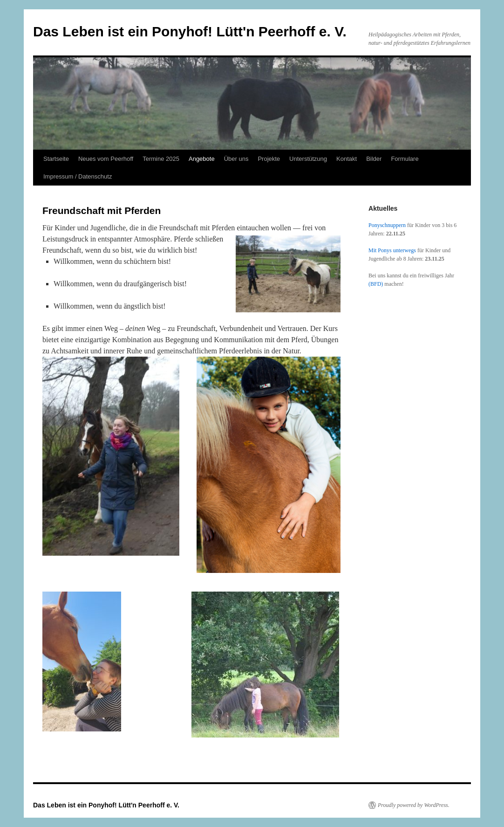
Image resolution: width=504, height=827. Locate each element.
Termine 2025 (161, 159)
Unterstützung (308, 159)
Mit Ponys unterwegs (392, 250)
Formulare (405, 159)
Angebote (202, 159)
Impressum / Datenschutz (78, 176)
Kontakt (347, 159)
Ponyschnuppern (387, 225)
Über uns (236, 159)
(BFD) (376, 284)
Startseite (56, 159)
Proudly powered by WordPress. (414, 805)
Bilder (374, 159)
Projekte (269, 159)
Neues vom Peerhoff (106, 159)
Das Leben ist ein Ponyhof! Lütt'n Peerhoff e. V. (190, 31)
